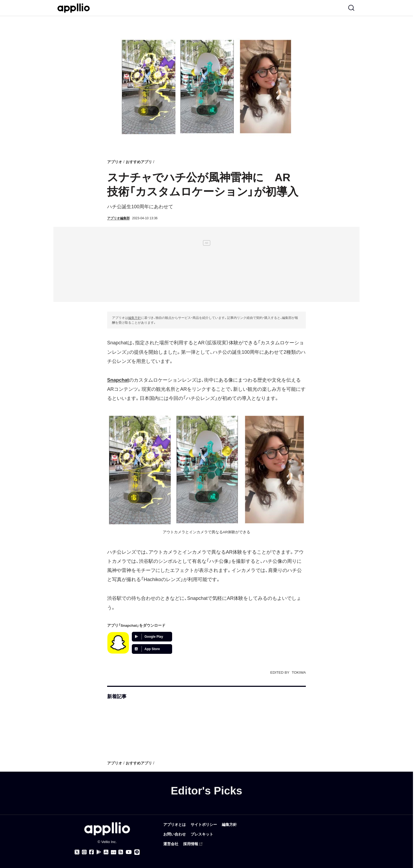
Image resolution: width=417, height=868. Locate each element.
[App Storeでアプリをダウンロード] (152, 649)
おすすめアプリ (139, 162)
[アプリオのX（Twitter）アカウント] (77, 852)
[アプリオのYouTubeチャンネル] (129, 852)
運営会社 (171, 844)
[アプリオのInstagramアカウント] (84, 852)
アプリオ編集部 (118, 218)
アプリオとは (175, 825)
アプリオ (115, 162)
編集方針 (135, 318)
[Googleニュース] (113, 852)
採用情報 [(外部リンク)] (193, 844)
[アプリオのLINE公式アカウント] (137, 852)
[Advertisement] (206, 264)
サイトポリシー (204, 825)
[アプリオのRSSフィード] (121, 852)
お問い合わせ (175, 834)
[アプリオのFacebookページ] (92, 852)
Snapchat (118, 380)
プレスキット (202, 834)
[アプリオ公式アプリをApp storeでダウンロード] (106, 852)
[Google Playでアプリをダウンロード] (152, 637)
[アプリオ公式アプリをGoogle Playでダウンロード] (99, 852)
